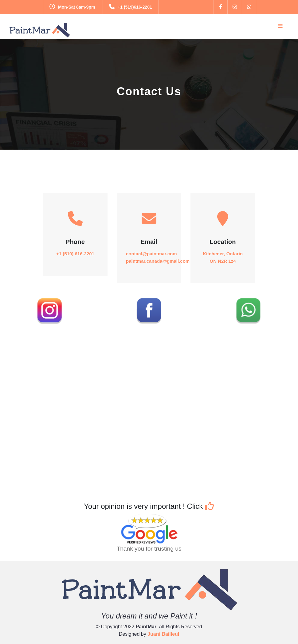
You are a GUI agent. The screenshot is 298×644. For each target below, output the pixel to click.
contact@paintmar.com (151, 254)
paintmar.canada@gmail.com (158, 261)
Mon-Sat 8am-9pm (72, 7)
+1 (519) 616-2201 (75, 254)
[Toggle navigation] (280, 26)
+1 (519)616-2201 (131, 7)
